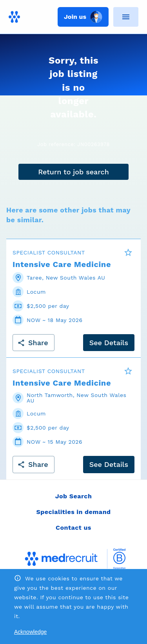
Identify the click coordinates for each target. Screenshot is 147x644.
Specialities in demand (73, 512)
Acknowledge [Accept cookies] (30, 632)
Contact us (73, 528)
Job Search (74, 496)
